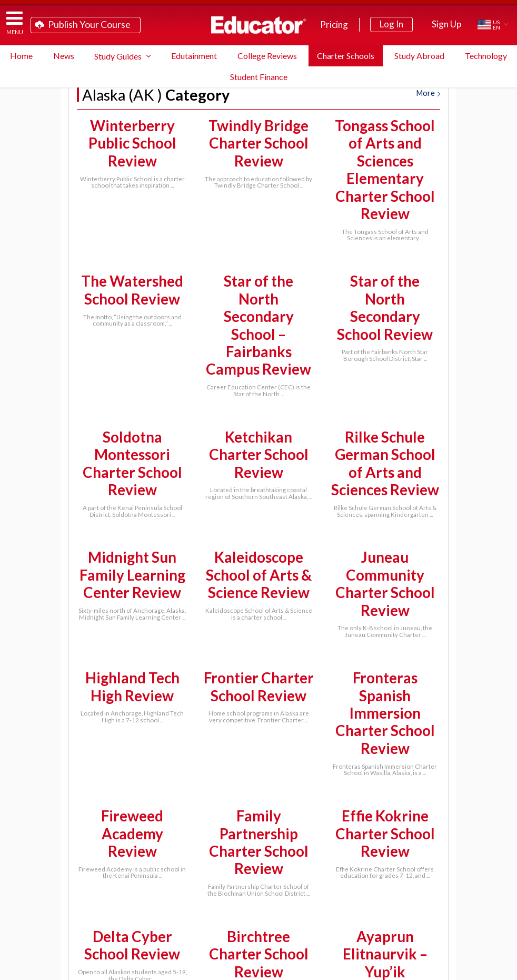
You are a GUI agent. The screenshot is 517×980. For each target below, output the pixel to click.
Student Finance (259, 77)
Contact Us (234, 933)
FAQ (289, 900)
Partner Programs (278, 917)
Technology (486, 56)
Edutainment (194, 56)
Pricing (334, 24)
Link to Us (293, 933)
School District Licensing (177, 917)
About (494, 970)
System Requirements (358, 900)
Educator (258, 25)
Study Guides (118, 56)
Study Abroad (419, 56)
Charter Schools (346, 56)
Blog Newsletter (363, 917)
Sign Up (446, 24)
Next (282, 797)
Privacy (468, 970)
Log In (391, 24)
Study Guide (238, 900)
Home (21, 56)
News (64, 56)
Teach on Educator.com (157, 900)
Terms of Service (430, 970)
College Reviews (267, 56)
